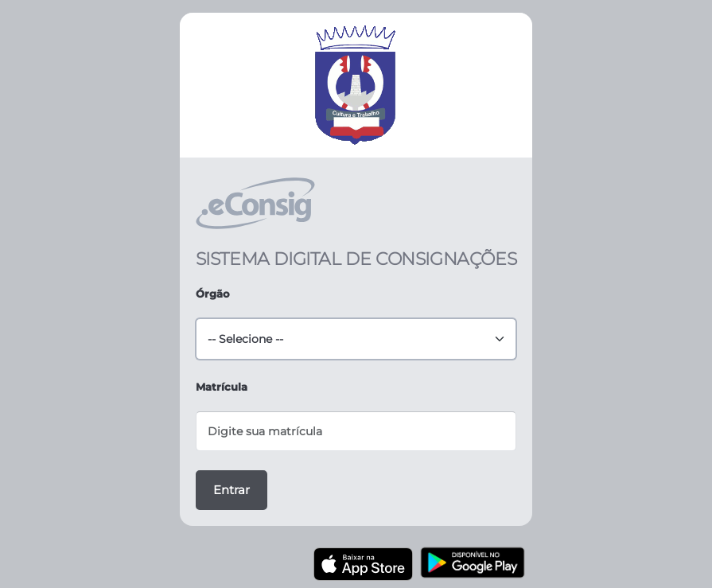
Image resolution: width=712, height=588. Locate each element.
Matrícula (222, 387)
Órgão (213, 294)
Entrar (231, 490)
